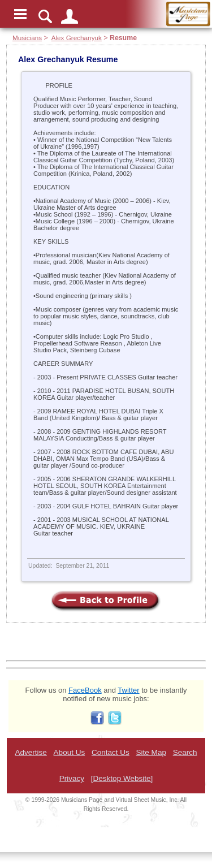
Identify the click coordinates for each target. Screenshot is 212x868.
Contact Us (111, 752)
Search (185, 752)
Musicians (27, 38)
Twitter (128, 690)
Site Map (151, 752)
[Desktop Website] (122, 778)
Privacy (72, 778)
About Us (70, 752)
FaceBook (85, 690)
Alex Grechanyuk (77, 38)
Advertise (31, 752)
